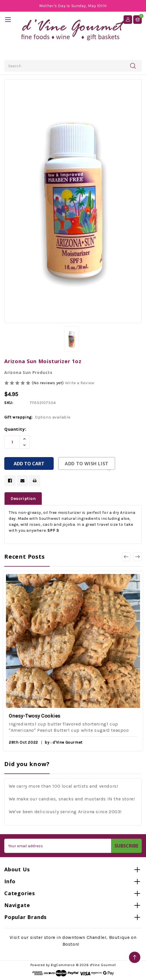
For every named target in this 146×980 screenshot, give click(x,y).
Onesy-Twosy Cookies (35, 716)
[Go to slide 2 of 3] (137, 557)
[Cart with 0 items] (137, 20)
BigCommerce (63, 965)
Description (23, 499)
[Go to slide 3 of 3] (126, 557)
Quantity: (15, 429)
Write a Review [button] (80, 383)
